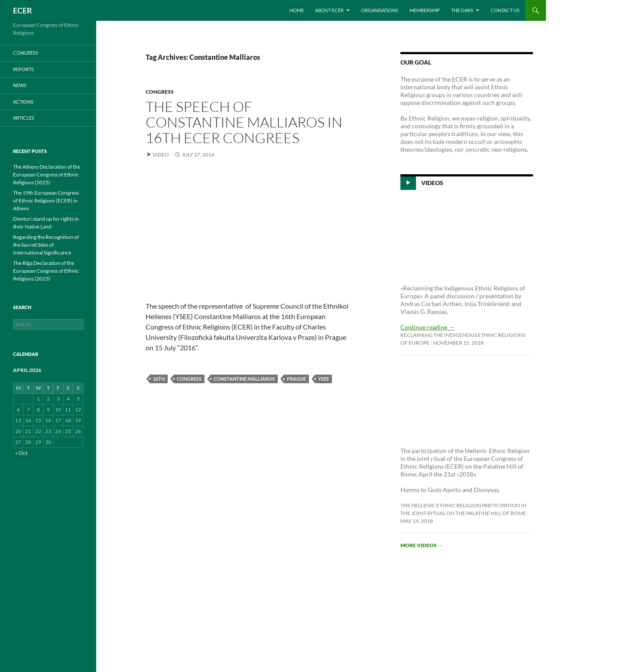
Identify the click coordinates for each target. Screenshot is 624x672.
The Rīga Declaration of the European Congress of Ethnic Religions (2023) (46, 271)
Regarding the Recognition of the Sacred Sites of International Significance (46, 245)
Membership (425, 10)
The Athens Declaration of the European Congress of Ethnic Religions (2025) (47, 175)
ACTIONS (23, 102)
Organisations (380, 10)
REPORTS (23, 69)
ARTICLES (24, 118)
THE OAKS (462, 10)
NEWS (20, 85)
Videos (432, 183)
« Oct (21, 453)
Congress (189, 379)
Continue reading (427, 327)
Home (297, 10)
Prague (296, 379)
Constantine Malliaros (244, 379)
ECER (23, 10)
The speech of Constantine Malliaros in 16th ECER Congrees (244, 122)
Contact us (505, 10)
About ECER (329, 10)
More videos (422, 545)
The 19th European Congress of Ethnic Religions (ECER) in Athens (46, 201)
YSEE (323, 379)
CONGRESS (160, 92)
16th (159, 379)
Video (161, 155)
